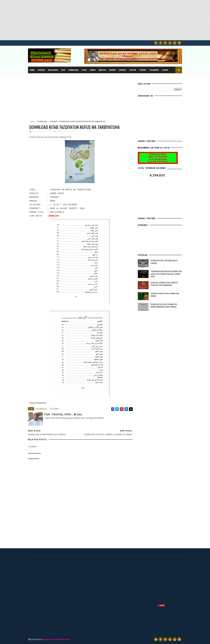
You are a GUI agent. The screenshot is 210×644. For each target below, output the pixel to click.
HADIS (93, 70)
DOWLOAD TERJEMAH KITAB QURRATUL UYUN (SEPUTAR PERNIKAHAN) (164, 284)
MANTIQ (103, 70)
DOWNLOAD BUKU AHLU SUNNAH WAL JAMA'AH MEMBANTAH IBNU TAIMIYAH (164, 305)
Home (32, 70)
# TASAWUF (54, 409)
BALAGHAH (53, 70)
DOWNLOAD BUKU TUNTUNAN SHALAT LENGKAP (164, 262)
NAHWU (112, 70)
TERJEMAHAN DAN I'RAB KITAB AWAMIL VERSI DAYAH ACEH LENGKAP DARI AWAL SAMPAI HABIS (166, 274)
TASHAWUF (154, 70)
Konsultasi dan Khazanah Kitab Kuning (56, 639)
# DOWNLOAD (41, 409)
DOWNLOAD (74, 70)
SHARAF (123, 70)
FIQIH (84, 70)
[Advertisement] (80, 22)
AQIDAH (42, 70)
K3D (29, 639)
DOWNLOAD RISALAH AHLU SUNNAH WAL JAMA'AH (165, 295)
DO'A (63, 70)
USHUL (165, 70)
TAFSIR (133, 70)
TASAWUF (53, 121)
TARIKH (143, 70)
